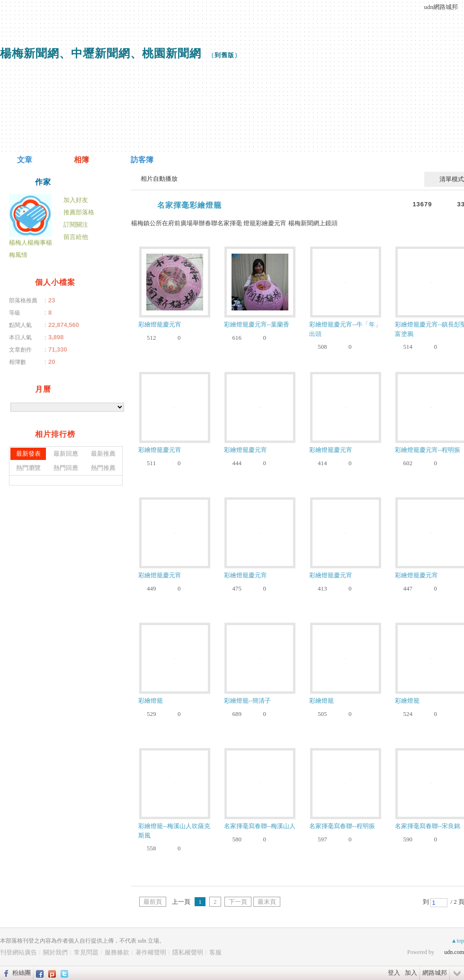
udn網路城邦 (441, 7)
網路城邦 (435, 973)
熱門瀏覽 (28, 468)
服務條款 (117, 952)
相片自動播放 (159, 179)
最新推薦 (103, 454)
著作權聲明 (151, 952)
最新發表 (28, 454)
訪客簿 (142, 160)
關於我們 (55, 952)
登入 (394, 973)
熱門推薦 (103, 468)
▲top (458, 941)
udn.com (454, 952)
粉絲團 (22, 973)
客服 (215, 952)
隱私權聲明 (188, 952)
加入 (411, 973)
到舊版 (224, 55)
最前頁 (153, 902)
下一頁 (238, 902)
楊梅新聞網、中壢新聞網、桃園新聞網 (101, 53)
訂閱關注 (76, 225)
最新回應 (66, 454)
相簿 (81, 160)
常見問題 (86, 952)
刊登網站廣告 (18, 952)
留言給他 (76, 237)
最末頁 (267, 902)
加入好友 (76, 200)
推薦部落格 (79, 212)
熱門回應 (66, 468)
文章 (25, 160)
